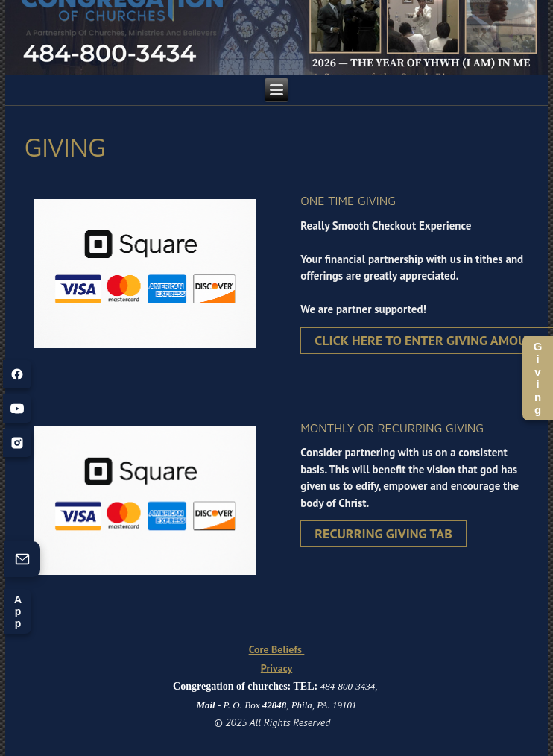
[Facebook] (17, 374)
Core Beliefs (277, 649)
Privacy (276, 668)
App (18, 611)
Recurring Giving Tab (383, 533)
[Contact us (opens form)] (22, 559)
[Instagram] (17, 443)
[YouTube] (17, 409)
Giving (538, 378)
